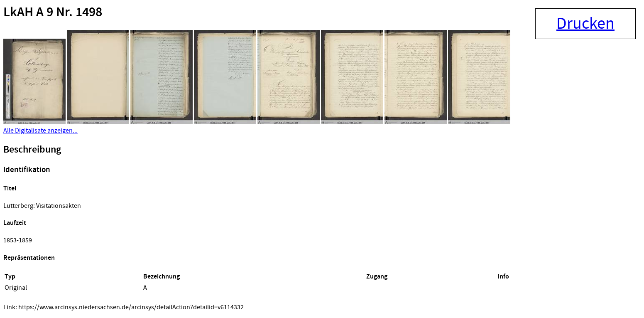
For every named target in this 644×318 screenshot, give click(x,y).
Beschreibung (32, 150)
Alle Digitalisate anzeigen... (40, 131)
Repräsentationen (29, 258)
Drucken (585, 24)
